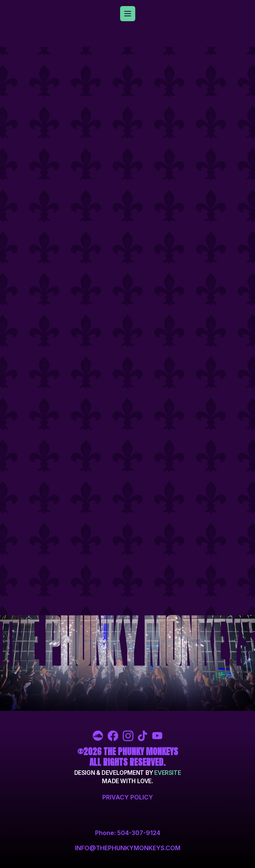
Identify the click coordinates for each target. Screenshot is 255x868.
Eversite (167, 773)
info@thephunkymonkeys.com (128, 848)
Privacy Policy (128, 797)
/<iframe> (128, 331)
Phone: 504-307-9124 (128, 833)
